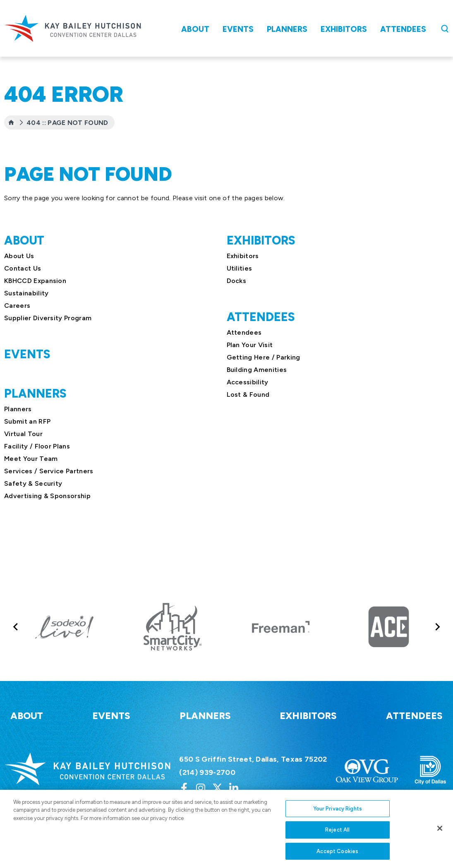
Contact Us (23, 268)
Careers (17, 306)
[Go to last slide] (16, 627)
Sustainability (26, 293)
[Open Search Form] (445, 29)
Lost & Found (248, 394)
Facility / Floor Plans (37, 446)
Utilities (240, 268)
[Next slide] (437, 627)
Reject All (337, 834)
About (195, 29)
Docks (237, 281)
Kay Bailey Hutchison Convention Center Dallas (73, 28)
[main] (226, 286)
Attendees (403, 29)
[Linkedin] (234, 788)
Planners (287, 29)
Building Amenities (257, 370)
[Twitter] (217, 788)
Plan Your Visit (250, 345)
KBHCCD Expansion (35, 281)
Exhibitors (344, 29)
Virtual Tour (23, 434)
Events (238, 29)
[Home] (11, 122)
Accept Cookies (337, 856)
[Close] (440, 833)
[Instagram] (201, 788)
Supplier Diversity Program (48, 318)
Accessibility (248, 382)
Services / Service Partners (49, 471)
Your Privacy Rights (338, 813)
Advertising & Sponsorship (47, 496)
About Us (19, 256)
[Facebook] (184, 788)
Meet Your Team (31, 459)
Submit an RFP (27, 421)
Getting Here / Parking (264, 357)
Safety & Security (33, 483)
